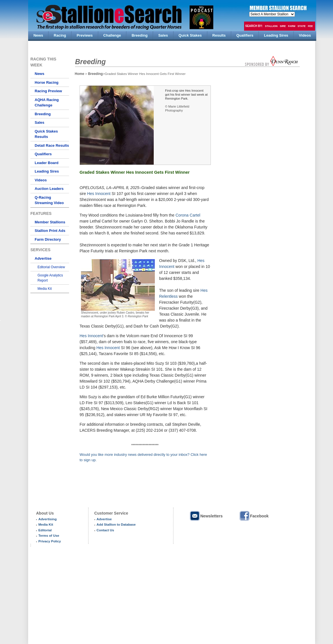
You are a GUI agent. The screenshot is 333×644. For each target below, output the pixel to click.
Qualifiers (43, 154)
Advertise (43, 258)
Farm (292, 26)
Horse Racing (47, 82)
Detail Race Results (52, 145)
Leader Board (47, 163)
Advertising (47, 519)
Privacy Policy (50, 541)
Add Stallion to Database (116, 524)
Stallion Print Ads (50, 231)
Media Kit (45, 289)
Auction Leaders (49, 189)
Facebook (254, 516)
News (39, 74)
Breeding (43, 114)
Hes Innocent (99, 194)
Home (79, 74)
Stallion (271, 26)
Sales (39, 122)
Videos (41, 180)
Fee (311, 26)
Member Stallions (50, 222)
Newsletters (206, 516)
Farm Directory (48, 239)
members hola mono (272, 14)
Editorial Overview (51, 267)
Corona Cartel (188, 215)
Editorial (45, 530)
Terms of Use (49, 535)
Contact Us (105, 530)
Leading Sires (47, 171)
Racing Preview (48, 91)
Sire (283, 26)
